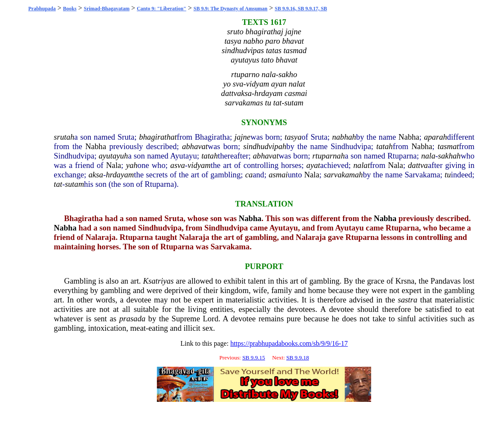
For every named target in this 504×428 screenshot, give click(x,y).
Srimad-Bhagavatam (106, 9)
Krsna (405, 281)
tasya (293, 137)
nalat (362, 165)
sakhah (449, 156)
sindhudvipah (265, 146)
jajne (242, 137)
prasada (132, 319)
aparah (435, 137)
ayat (313, 165)
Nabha (409, 137)
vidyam (199, 165)
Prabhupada (42, 9)
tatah (384, 146)
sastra (408, 300)
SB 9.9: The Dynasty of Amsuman (231, 9)
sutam (75, 184)
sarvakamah (343, 175)
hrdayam (120, 175)
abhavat (195, 146)
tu (448, 175)
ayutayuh (113, 156)
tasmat (448, 146)
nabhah (344, 137)
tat (58, 184)
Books (70, 9)
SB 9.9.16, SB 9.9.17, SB (301, 9)
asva (177, 165)
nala (428, 156)
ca (249, 175)
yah (132, 165)
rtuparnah (329, 156)
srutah (64, 137)
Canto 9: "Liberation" (161, 9)
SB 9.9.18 (298, 358)
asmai (278, 175)
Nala (113, 165)
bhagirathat (158, 137)
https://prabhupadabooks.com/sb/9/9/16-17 (289, 343)
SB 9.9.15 (253, 358)
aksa (96, 175)
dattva (418, 165)
